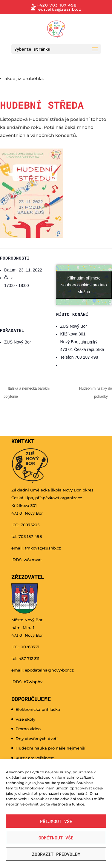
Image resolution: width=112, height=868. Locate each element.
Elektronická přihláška (38, 709)
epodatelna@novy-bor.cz (49, 670)
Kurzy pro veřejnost (35, 758)
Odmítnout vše (56, 838)
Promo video (28, 729)
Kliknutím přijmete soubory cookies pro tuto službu (84, 285)
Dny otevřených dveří (37, 739)
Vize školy (25, 719)
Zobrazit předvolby (56, 854)
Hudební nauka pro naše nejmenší (50, 748)
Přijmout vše (56, 821)
